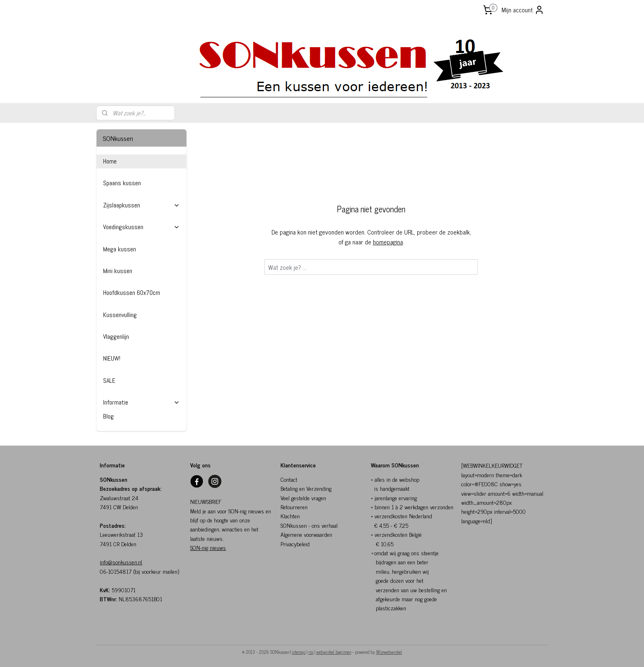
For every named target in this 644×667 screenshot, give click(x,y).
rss (311, 652)
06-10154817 (116, 571)
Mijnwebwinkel (389, 652)
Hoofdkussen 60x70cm (132, 293)
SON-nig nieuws (208, 547)
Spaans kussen (122, 183)
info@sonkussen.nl (121, 562)
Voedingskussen (141, 227)
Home (110, 161)
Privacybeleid (295, 544)
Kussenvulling (120, 315)
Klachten (290, 516)
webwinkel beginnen (334, 652)
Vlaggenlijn (116, 337)
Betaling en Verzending (306, 488)
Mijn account (523, 10)
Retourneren (294, 507)
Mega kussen (120, 249)
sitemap (299, 652)
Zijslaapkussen (141, 205)
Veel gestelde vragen (303, 498)
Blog (108, 416)
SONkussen (294, 525)
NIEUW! (112, 358)
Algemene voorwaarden (306, 534)
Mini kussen (118, 271)
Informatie (141, 402)
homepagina (388, 242)
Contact (289, 479)
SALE (109, 381)
